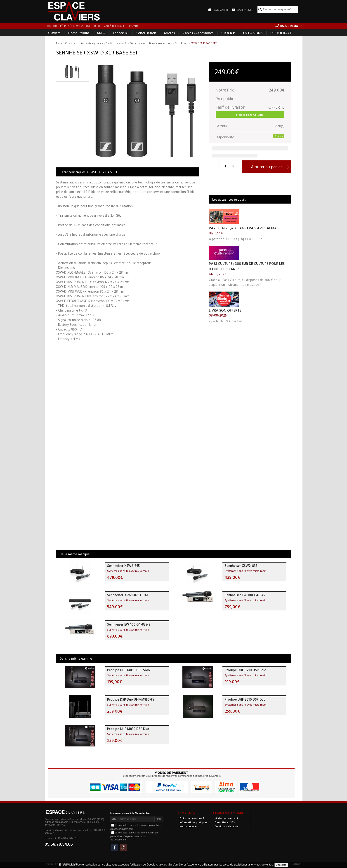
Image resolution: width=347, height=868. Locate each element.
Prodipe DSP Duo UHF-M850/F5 (131, 700)
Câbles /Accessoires (198, 33)
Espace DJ (121, 33)
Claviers (54, 33)
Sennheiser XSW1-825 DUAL (128, 595)
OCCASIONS (253, 33)
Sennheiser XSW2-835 (241, 566)
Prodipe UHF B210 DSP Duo (245, 700)
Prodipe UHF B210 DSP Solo (245, 670)
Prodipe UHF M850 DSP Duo (128, 729)
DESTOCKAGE (281, 33)
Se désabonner (118, 840)
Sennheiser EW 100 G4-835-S (129, 625)
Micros (169, 33)
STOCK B (228, 33)
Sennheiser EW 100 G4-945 (245, 595)
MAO (101, 33)
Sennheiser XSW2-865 (123, 566)
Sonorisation (146, 33)
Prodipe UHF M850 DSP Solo (129, 670)
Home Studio (79, 33)
